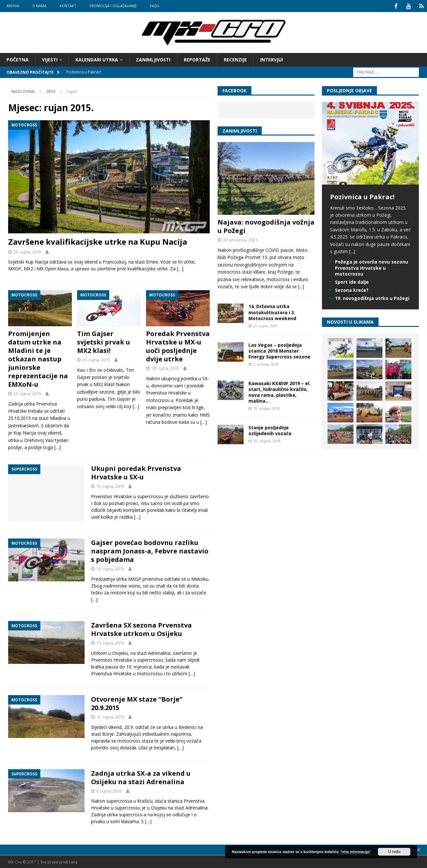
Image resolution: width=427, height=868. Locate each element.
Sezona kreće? (352, 289)
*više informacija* (355, 852)
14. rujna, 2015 (110, 568)
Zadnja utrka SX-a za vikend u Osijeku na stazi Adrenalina (141, 777)
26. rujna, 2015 (27, 251)
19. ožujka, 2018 (266, 408)
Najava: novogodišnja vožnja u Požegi (266, 226)
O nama (39, 6)
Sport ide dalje (352, 281)
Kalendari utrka (97, 59)
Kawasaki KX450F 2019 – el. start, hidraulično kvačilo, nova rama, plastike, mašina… (280, 392)
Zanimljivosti (153, 59)
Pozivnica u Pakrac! (362, 196)
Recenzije (235, 59)
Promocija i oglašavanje (113, 6)
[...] (301, 286)
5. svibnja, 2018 (266, 363)
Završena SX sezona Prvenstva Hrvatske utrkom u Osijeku (141, 629)
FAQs (154, 6)
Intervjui (272, 59)
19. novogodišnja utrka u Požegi (372, 298)
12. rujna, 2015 (110, 716)
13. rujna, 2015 (110, 642)
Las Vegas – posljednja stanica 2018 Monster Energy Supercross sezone (279, 350)
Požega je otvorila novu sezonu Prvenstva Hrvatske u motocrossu (372, 267)
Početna (18, 59)
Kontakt (68, 6)
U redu (394, 852)
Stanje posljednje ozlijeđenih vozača (270, 430)
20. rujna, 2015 (96, 359)
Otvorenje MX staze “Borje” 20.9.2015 (137, 703)
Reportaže (197, 59)
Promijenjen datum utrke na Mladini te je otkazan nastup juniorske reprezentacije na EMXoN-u (38, 358)
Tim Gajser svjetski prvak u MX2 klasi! (104, 341)
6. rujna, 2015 (109, 790)
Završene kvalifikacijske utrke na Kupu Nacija (98, 241)
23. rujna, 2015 (27, 393)
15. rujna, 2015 (110, 486)
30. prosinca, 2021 (240, 239)
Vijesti (50, 59)
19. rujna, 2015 (165, 368)
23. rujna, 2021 (265, 325)
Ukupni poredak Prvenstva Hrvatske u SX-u (136, 472)
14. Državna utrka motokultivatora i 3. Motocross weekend (272, 311)
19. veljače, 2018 (267, 440)
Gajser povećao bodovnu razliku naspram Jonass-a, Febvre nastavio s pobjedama (150, 550)
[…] (180, 268)
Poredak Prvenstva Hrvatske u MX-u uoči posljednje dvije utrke (178, 346)
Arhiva (13, 6)
